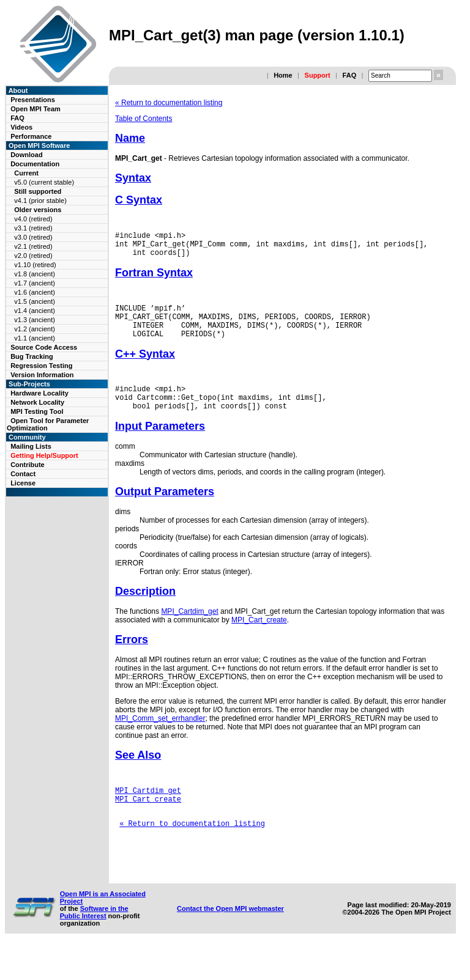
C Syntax (139, 200)
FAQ (350, 75)
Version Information (42, 375)
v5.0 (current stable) (44, 182)
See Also (138, 773)
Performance (31, 136)
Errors (132, 658)
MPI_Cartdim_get (189, 630)
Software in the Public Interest (94, 945)
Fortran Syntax (154, 278)
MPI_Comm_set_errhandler (160, 737)
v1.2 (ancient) (35, 329)
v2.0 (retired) (33, 256)
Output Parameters (165, 510)
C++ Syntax (145, 367)
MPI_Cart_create (259, 638)
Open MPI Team (35, 109)
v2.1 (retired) (33, 246)
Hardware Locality (39, 393)
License (23, 483)
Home (283, 75)
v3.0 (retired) (33, 237)
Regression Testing (41, 366)
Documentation (35, 164)
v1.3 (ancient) (35, 320)
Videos (21, 127)
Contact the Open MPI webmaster (230, 941)
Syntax (133, 178)
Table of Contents (144, 119)
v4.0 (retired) (33, 219)
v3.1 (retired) (33, 228)
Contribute (28, 465)
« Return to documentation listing (169, 103)
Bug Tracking (32, 356)
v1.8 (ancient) (35, 274)
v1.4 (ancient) (35, 311)
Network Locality (37, 402)
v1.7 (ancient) (35, 283)
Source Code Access (44, 347)
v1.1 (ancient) (35, 338)
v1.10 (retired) (35, 265)
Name (130, 138)
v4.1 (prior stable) (40, 201)
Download (27, 155)
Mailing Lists (31, 446)
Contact (23, 474)
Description (145, 610)
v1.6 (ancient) (35, 292)
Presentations (33, 100)
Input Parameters (160, 444)
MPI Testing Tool (37, 411)
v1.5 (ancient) (35, 301)
